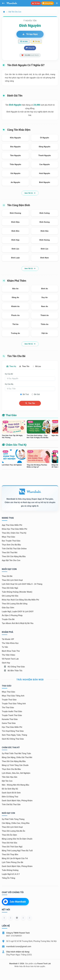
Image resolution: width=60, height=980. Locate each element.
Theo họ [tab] (11, 366)
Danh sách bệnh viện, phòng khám (17, 801)
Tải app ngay (30, 34)
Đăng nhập (48, 3)
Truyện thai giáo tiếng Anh (14, 704)
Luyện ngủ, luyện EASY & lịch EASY (18, 612)
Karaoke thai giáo (10, 719)
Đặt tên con (7, 781)
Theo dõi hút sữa (9, 843)
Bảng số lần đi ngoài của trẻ (15, 858)
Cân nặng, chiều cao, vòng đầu (16, 823)
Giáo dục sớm (8, 608)
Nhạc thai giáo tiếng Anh (13, 696)
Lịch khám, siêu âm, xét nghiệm (16, 773)
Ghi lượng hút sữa (10, 596)
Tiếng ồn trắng (8, 878)
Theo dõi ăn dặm (9, 835)
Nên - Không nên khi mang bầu (15, 785)
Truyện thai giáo (9, 700)
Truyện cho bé (8, 619)
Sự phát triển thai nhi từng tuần (16, 753)
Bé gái (37, 394)
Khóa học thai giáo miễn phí (14, 529)
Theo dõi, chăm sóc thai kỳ (14, 533)
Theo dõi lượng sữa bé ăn (13, 831)
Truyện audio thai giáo (12, 711)
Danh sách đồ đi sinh (11, 793)
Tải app (36, 3)
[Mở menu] (57, 3)
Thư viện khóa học (10, 643)
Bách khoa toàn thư (11, 651)
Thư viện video (8, 655)
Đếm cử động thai (10, 797)
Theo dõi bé (7, 576)
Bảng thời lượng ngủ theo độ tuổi (17, 851)
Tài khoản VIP (8, 639)
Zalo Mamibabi (14, 902)
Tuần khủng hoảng (10, 870)
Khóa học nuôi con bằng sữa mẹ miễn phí (20, 600)
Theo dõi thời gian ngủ (12, 847)
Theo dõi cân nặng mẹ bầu (14, 556)
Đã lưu (37, 366)
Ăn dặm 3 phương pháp (12, 615)
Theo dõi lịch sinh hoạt (12, 580)
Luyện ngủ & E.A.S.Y (11, 874)
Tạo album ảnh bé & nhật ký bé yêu (18, 623)
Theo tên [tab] (24, 366)
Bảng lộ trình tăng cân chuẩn (15, 765)
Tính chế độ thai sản (11, 804)
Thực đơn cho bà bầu (11, 545)
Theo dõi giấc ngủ (10, 588)
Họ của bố (9, 374)
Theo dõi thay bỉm (10, 855)
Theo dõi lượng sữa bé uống (15, 604)
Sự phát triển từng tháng (13, 819)
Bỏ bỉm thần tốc (13, 671)
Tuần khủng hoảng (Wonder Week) (17, 592)
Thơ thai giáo (8, 708)
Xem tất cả (30, 193)
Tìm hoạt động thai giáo (13, 731)
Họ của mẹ (9, 384)
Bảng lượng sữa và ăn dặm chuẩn (17, 839)
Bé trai (26, 394)
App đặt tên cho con (11, 560)
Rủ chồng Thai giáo (14, 667)
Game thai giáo (9, 723)
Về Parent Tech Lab (10, 659)
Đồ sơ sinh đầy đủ (10, 789)
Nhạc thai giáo (8, 537)
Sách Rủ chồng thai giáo (13, 739)
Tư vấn (5, 647)
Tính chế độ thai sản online (14, 549)
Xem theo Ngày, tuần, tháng (14, 735)
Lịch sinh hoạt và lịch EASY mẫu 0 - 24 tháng (22, 584)
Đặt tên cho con (15, 12)
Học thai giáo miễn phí (12, 727)
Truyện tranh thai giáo (12, 715)
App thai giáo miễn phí (12, 525)
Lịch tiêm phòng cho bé (12, 862)
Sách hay (6, 663)
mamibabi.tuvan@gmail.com (19, 946)
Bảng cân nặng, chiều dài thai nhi (17, 757)
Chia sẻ (30, 48)
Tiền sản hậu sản (10, 777)
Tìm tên (30, 403)
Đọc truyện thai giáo (11, 541)
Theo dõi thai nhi (10, 553)
